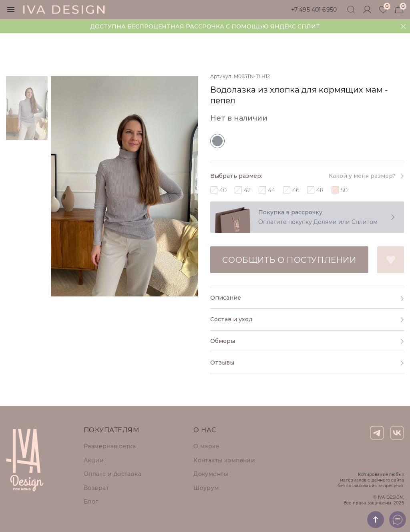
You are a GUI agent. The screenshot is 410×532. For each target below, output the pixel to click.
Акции (94, 460)
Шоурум (206, 488)
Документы (211, 474)
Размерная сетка (110, 446)
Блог (91, 502)
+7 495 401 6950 (314, 10)
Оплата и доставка (113, 474)
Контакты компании (224, 460)
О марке (206, 446)
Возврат (96, 488)
